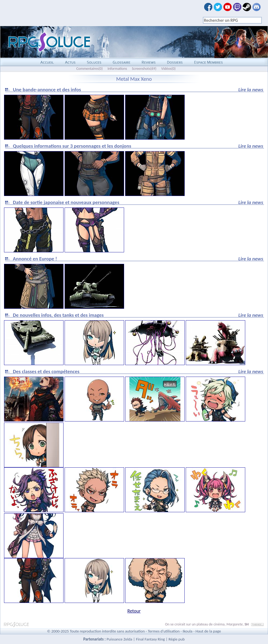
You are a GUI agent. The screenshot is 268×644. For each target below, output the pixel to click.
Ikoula (188, 631)
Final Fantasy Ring (150, 639)
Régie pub (177, 639)
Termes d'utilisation (164, 631)
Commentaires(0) (90, 69)
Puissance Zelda (120, 639)
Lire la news (251, 90)
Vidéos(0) (168, 69)
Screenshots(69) (144, 69)
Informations (117, 69)
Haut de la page (208, 631)
